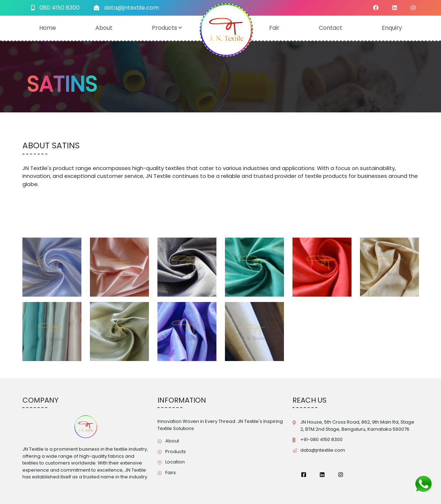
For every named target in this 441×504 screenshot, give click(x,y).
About (104, 28)
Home (47, 28)
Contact (330, 28)
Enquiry (392, 28)
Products (167, 28)
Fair (274, 28)
